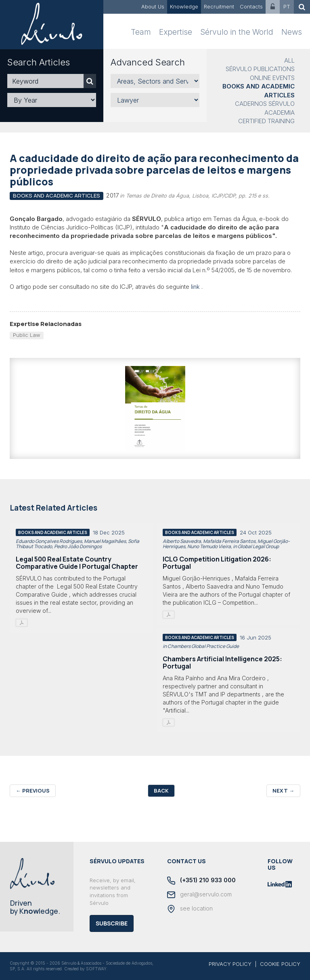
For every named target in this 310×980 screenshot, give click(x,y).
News (292, 32)
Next (283, 791)
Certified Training (266, 121)
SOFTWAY (96, 969)
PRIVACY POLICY (230, 964)
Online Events (272, 78)
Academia (280, 113)
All (289, 60)
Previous (33, 791)
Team (141, 32)
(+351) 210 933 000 (201, 881)
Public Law (27, 335)
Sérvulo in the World (237, 32)
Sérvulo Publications (260, 69)
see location (190, 909)
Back (161, 791)
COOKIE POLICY (280, 964)
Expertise (176, 32)
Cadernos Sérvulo (265, 104)
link (195, 287)
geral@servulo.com (199, 895)
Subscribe (112, 923)
